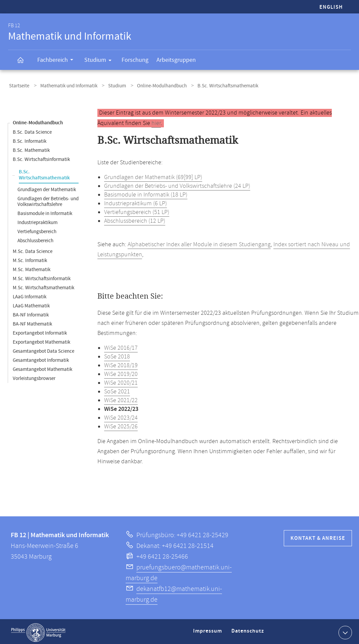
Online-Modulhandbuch (152, 85)
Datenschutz (249, 632)
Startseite (18, 85)
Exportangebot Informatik (40, 331)
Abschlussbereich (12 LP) (135, 219)
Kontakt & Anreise (318, 536)
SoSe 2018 (117, 355)
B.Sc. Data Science (32, 130)
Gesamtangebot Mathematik (42, 367)
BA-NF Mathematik (32, 322)
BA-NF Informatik (31, 313)
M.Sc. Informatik (30, 259)
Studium (100, 61)
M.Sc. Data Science (33, 249)
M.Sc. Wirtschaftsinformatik (42, 277)
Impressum (208, 632)
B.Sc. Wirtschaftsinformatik (41, 157)
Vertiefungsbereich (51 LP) (137, 210)
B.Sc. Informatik (30, 139)
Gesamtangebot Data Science (43, 349)
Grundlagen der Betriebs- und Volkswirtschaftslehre (48, 200)
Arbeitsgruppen (176, 60)
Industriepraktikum (37, 221)
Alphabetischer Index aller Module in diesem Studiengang (199, 243)
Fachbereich (57, 61)
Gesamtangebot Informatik (41, 358)
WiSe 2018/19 (121, 363)
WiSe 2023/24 (121, 416)
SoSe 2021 (117, 390)
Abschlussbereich (35, 239)
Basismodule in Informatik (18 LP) (146, 193)
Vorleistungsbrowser (34, 376)
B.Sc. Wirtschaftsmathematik (44, 173)
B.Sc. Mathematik (31, 148)
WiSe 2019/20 (121, 372)
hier (156, 121)
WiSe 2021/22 (121, 398)
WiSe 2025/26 (121, 425)
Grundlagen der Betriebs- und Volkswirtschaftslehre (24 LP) (177, 184)
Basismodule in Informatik (45, 211)
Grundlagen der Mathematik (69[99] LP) (153, 175)
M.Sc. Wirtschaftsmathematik (43, 286)
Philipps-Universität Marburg (38, 631)
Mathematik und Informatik (65, 85)
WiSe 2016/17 (121, 346)
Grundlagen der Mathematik (47, 188)
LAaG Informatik (30, 295)
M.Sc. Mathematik (32, 268)
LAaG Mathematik (31, 304)
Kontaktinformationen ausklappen (344, 630)
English (331, 7)
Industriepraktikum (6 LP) (136, 202)
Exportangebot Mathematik (41, 340)
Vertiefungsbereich (37, 230)
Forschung (135, 60)
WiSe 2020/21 (121, 381)
